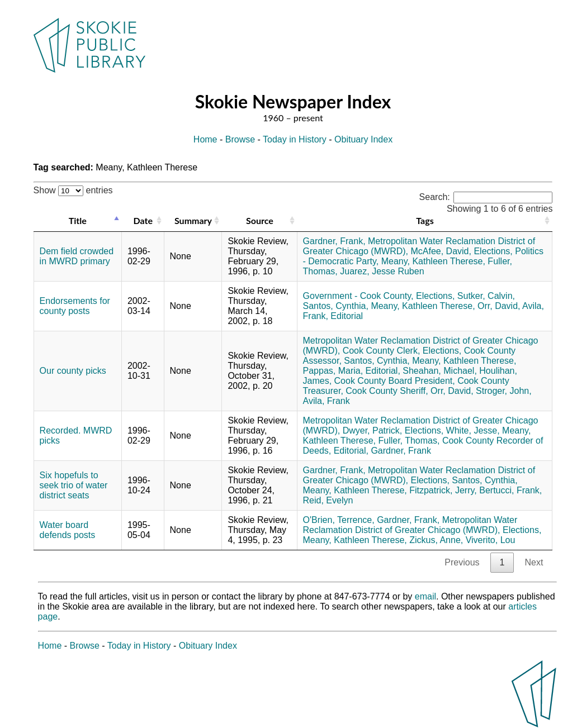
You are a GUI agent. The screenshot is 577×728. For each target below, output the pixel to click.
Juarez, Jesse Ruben (382, 271)
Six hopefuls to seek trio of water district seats (74, 485)
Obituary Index (363, 139)
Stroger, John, (504, 391)
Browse (240, 139)
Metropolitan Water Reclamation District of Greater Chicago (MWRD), (410, 525)
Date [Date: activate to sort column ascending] (143, 220)
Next (534, 562)
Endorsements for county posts (75, 306)
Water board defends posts (68, 530)
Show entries (73, 190)
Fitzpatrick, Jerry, (443, 490)
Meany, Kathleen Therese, (433, 261)
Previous (462, 562)
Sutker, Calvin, (486, 296)
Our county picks (73, 371)
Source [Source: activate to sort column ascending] (260, 220)
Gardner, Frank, (334, 241)
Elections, (493, 251)
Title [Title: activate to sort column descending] (78, 220)
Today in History (295, 139)
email (425, 596)
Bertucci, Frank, (510, 490)
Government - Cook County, (358, 296)
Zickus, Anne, (436, 540)
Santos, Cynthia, (336, 306)
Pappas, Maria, (333, 371)
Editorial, (383, 371)
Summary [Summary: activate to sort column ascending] (193, 220)
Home (205, 139)
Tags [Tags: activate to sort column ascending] (425, 220)
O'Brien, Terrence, (339, 520)
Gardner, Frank (401, 451)
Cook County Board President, (395, 381)
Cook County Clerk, (382, 351)
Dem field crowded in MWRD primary (77, 256)
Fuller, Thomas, (409, 441)
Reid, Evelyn (328, 500)
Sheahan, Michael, (440, 371)
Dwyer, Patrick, (373, 430)
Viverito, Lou (491, 540)
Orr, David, (499, 306)
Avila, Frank (327, 401)
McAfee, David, (441, 251)
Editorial (347, 316)
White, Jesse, (473, 430)
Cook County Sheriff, (387, 391)
